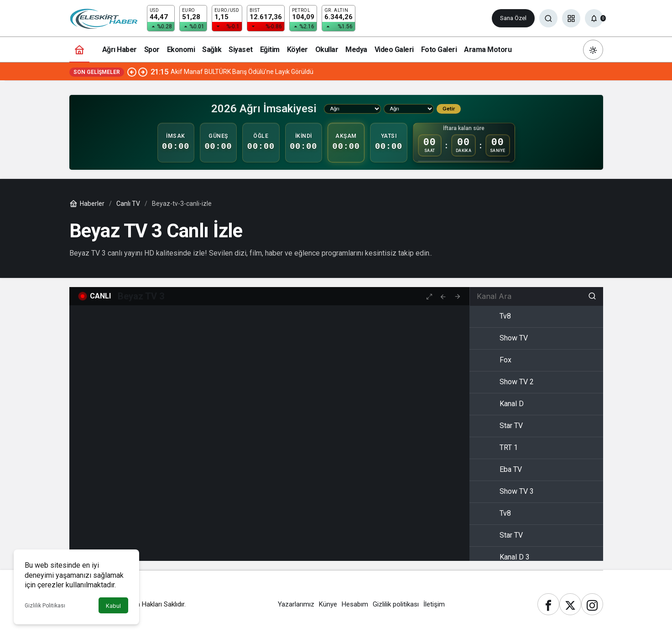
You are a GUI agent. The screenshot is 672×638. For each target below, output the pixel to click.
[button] (571, 18)
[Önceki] (132, 72)
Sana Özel (513, 18)
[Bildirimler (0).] (594, 18)
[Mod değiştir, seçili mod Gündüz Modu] (593, 50)
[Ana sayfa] (79, 50)
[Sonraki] (143, 72)
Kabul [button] (113, 606)
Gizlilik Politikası (45, 606)
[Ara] (548, 18)
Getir (449, 109)
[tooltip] (443, 296)
